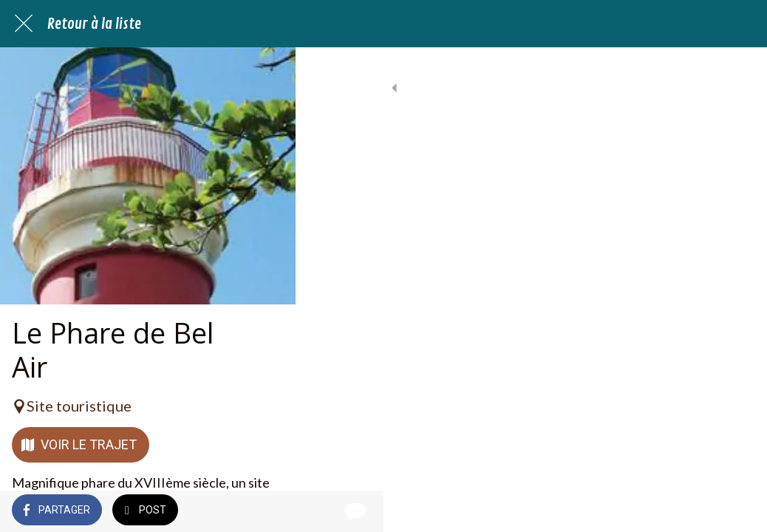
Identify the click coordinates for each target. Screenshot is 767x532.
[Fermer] (24, 24)
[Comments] (737, 511)
